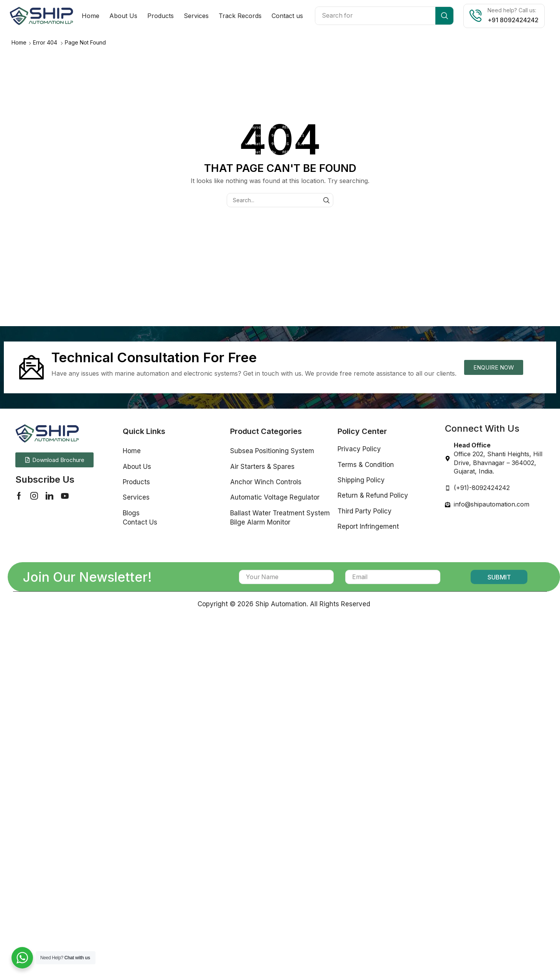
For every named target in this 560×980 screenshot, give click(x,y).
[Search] (444, 16)
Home (19, 42)
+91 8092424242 (513, 20)
